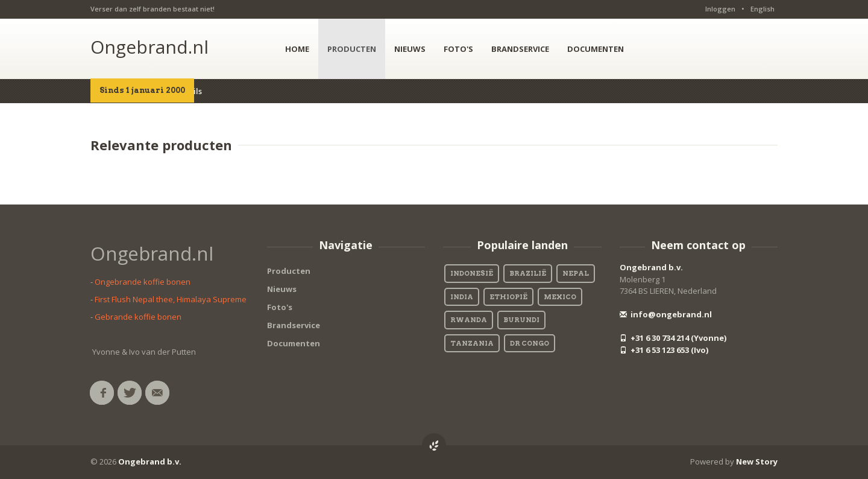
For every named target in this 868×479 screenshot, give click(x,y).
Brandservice (294, 325)
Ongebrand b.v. (651, 267)
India (462, 297)
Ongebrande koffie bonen (143, 282)
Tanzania (472, 343)
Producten (289, 271)
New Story (757, 462)
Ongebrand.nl (149, 47)
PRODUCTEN (352, 49)
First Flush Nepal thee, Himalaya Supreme (171, 299)
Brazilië (528, 273)
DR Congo (530, 343)
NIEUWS (410, 49)
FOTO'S (458, 49)
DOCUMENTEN (596, 49)
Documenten (294, 343)
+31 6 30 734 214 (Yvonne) (673, 338)
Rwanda (469, 320)
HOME (297, 49)
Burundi (521, 320)
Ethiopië (508, 297)
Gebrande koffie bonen (138, 317)
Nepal (576, 273)
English (763, 9)
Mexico (560, 297)
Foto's (280, 307)
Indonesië (472, 273)
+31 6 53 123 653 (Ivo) (664, 350)
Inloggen (720, 9)
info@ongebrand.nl (666, 314)
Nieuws (282, 289)
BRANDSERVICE (520, 49)
